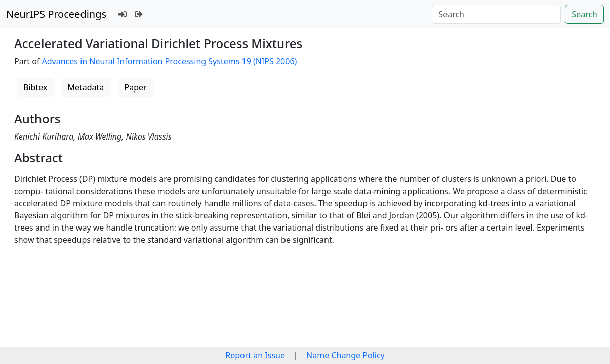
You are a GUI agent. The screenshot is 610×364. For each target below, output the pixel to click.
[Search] (496, 14)
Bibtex (35, 87)
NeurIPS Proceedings (56, 14)
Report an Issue (255, 355)
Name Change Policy (345, 355)
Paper (136, 87)
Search (584, 14)
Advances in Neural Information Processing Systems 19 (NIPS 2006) (170, 61)
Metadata (86, 87)
